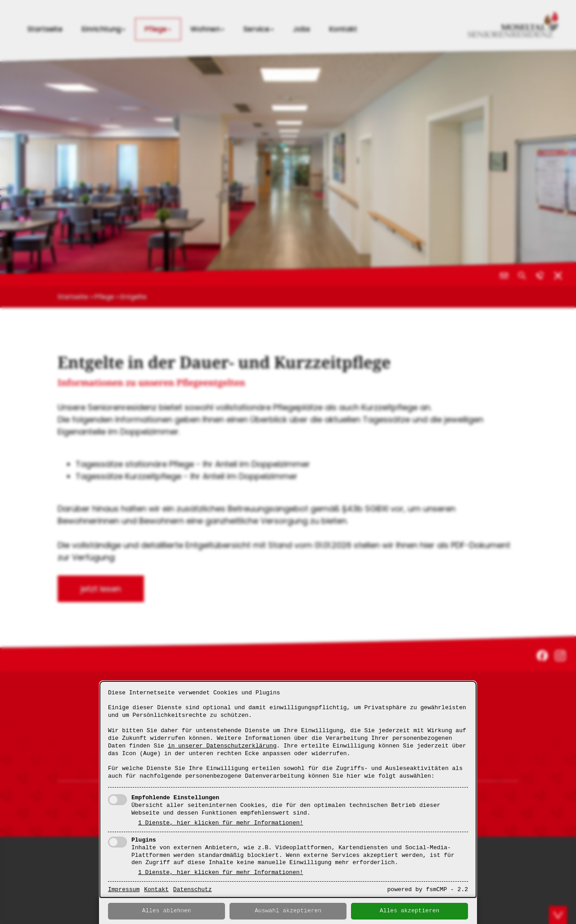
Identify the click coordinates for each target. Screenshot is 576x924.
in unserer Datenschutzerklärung (222, 746)
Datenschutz (193, 890)
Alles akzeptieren (410, 911)
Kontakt (156, 890)
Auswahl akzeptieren (288, 911)
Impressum (124, 890)
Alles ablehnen (166, 911)
